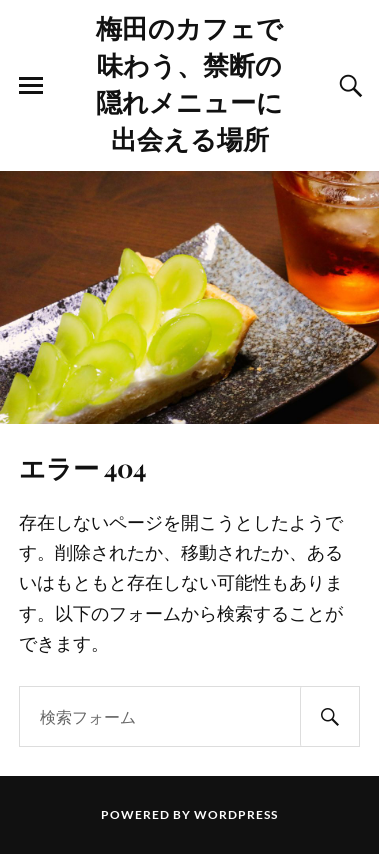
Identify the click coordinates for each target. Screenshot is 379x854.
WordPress (236, 814)
